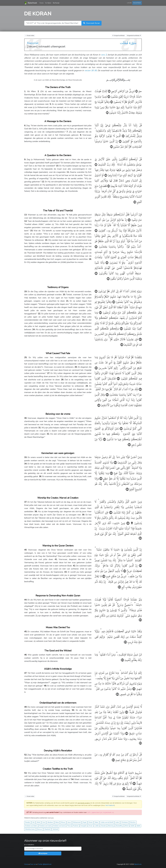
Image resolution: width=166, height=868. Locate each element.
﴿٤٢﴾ (103, 576)
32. (48, 434)
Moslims (133, 822)
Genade (103, 826)
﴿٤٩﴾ (126, 712)
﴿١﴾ (136, 91)
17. (83, 250)
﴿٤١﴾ (124, 571)
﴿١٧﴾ (96, 273)
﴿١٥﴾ (96, 246)
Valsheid (55, 829)
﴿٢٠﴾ (113, 302)
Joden (117, 822)
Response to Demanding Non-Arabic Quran (58, 596)
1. (25, 91)
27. (48, 373)
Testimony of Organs (58, 287)
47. (26, 673)
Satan (97, 822)
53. (26, 773)
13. (26, 215)
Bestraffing (119, 826)
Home (42, 3)
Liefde (97, 826)
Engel (85, 822)
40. (26, 550)
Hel (33, 822)
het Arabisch (110, 805)
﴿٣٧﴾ (110, 512)
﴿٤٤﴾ (140, 620)
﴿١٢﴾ (135, 202)
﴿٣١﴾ (104, 439)
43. (66, 572)
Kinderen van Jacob (59, 826)
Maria (57, 822)
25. (26, 357)
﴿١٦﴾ (106, 262)
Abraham (50, 822)
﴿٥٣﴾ (134, 783)
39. (83, 515)
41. (56, 559)
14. (26, 221)
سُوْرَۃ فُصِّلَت (128, 43)
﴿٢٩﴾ (99, 405)
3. (37, 95)
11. (68, 172)
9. (25, 159)
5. (50, 104)
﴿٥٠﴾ (126, 733)
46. (26, 655)
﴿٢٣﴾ (140, 339)
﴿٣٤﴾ (111, 473)
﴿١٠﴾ (105, 175)
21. (67, 301)
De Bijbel (48, 3)
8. (81, 135)
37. (26, 502)
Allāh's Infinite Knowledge (58, 669)
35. (48, 470)
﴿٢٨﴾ (107, 394)
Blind (127, 826)
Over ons (33, 864)
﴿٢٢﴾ (121, 328)
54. (73, 779)
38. (36, 512)
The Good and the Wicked (58, 651)
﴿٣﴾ (109, 96)
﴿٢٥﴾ (96, 368)
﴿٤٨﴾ (117, 694)
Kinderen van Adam (31, 826)
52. (26, 755)
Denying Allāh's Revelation (58, 751)
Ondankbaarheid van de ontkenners (58, 703)
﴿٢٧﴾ (140, 389)
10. (57, 166)
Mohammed (77, 822)
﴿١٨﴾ (108, 278)
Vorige (119, 36)
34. (26, 464)
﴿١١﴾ (108, 186)
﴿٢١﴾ (100, 312)
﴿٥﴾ (107, 112)
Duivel (91, 822)
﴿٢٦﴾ (118, 378)
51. (49, 729)
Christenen (125, 822)
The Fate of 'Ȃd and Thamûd (58, 211)
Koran (91, 826)
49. (26, 707)
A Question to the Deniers (58, 155)
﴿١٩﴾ (96, 291)
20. (64, 295)
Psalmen (76, 826)
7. (67, 132)
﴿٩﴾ (96, 164)
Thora (69, 826)
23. (83, 320)
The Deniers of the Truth (58, 87)
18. (90, 259)
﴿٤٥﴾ (125, 642)
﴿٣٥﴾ (101, 478)
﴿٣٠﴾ (121, 428)
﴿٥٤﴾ (124, 789)
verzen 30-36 (91, 71)
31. (40, 428)
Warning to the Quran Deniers (58, 546)
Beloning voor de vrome (58, 414)
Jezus (69, 822)
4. (63, 98)
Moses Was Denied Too (58, 627)
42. (74, 566)
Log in (129, 3)
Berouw (40, 829)
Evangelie (84, 826)
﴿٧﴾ (120, 141)
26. (76, 367)
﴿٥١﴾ (140, 743)
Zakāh (138, 826)
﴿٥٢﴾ (113, 760)
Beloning (111, 826)
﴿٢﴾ (109, 91)
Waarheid (47, 829)
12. (43, 182)
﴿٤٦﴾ (122, 660)
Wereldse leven (30, 829)
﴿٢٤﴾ (122, 344)
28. (62, 380)
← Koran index (30, 35)
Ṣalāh (132, 826)
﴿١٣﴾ (129, 220)
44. (26, 600)
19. (26, 291)
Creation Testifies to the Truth (58, 769)
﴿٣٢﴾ (129, 444)
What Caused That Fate (58, 353)
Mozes (63, 822)
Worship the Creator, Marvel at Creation (58, 498)
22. (39, 314)
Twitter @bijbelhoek (45, 864)
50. (73, 710)
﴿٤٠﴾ (140, 565)
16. (46, 240)
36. (40, 476)
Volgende (134, 36)
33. (26, 457)
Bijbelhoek (31, 3)
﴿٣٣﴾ (115, 462)
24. (34, 329)
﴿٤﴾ (111, 102)
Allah (38, 822)
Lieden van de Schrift (107, 822)
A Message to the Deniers (58, 121)
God (44, 822)
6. (25, 126)
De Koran (56, 3)
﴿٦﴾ (123, 136)
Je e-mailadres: (29, 845)
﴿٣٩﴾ (140, 538)
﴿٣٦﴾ (127, 489)
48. (45, 686)
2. (38, 91)
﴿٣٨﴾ (127, 523)
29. (87, 386)
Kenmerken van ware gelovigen (58, 453)
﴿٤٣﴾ (119, 587)
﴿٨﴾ (111, 146)
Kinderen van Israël (45, 826)
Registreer (137, 3)
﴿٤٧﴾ (133, 689)
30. (26, 418)
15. (32, 231)
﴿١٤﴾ (96, 230)
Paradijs (28, 822)
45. (26, 632)
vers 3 (104, 55)
